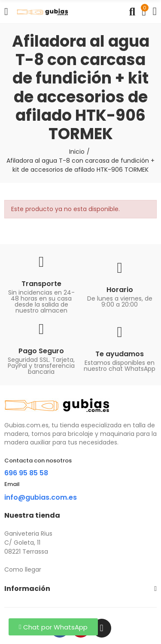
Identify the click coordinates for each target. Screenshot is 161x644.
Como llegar (23, 569)
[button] (53, 627)
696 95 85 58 (26, 473)
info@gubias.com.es (41, 497)
